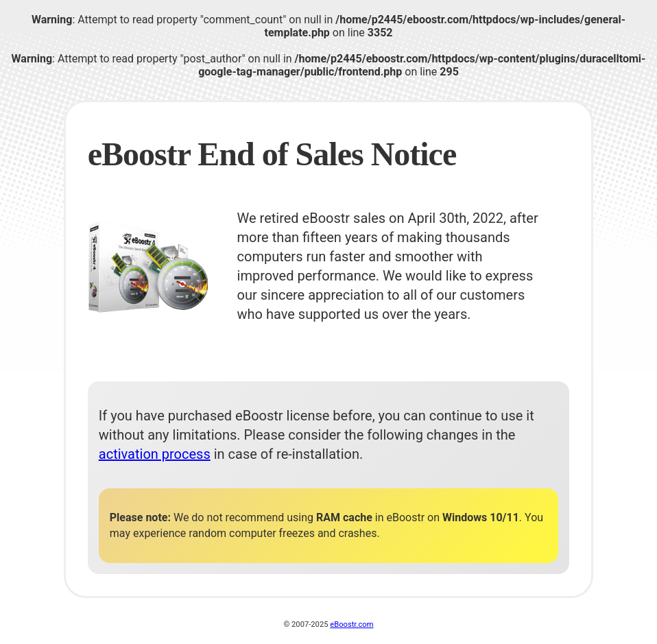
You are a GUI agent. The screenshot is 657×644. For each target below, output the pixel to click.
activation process (155, 454)
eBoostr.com (351, 624)
